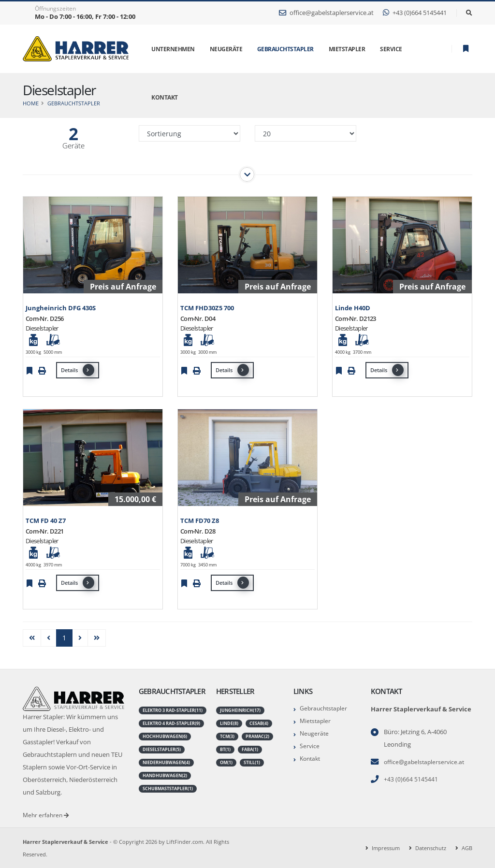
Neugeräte (315, 732)
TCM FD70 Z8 (200, 521)
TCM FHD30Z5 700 (207, 308)
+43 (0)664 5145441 (415, 13)
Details (78, 370)
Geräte (73, 146)
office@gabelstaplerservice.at (326, 13)
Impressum (386, 847)
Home (31, 103)
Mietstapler (316, 720)
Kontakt (311, 756)
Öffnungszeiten (55, 9)
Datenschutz (431, 847)
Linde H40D (353, 308)
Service (310, 744)
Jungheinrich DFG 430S (61, 308)
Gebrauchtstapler (285, 49)
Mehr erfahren (47, 815)
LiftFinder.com (185, 841)
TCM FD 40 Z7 (46, 521)
